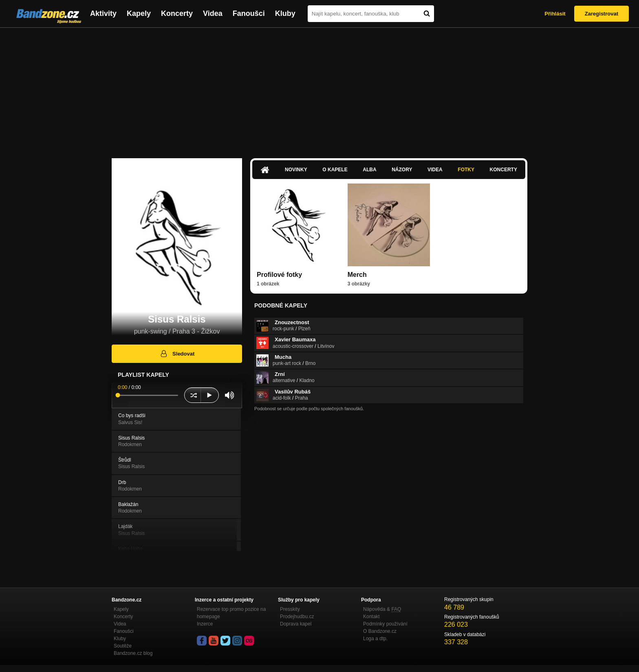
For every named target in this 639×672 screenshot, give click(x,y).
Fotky (466, 170)
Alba (369, 170)
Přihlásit (555, 14)
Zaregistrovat (602, 14)
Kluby (285, 13)
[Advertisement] (319, 89)
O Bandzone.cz (380, 631)
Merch (357, 275)
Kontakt (371, 617)
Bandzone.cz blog (133, 653)
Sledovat (177, 354)
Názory (402, 170)
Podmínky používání (385, 624)
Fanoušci (249, 13)
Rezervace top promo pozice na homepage (231, 613)
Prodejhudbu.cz (297, 617)
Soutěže (123, 646)
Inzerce (205, 624)
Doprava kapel (296, 624)
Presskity (290, 609)
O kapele (335, 170)
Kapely (139, 13)
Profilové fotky (279, 275)
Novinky (296, 170)
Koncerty (177, 13)
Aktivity (103, 13)
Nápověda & (382, 609)
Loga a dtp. (375, 639)
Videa (213, 13)
